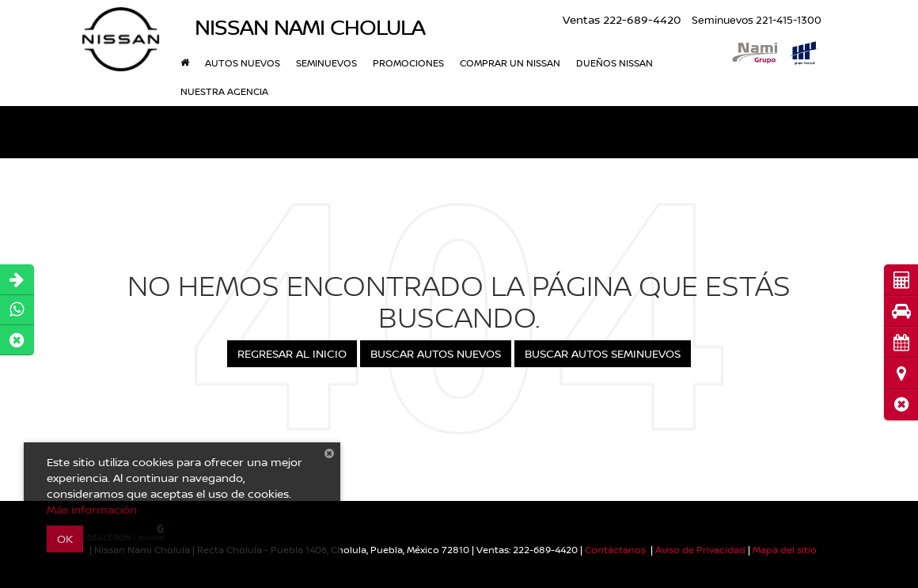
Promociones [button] (408, 63)
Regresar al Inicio (292, 353)
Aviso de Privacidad (700, 550)
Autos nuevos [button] (243, 63)
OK (65, 539)
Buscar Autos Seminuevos (603, 353)
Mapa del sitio (785, 550)
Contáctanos (615, 550)
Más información (92, 509)
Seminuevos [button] (326, 63)
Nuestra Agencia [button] (224, 91)
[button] (901, 405)
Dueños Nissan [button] (615, 63)
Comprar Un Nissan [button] (510, 63)
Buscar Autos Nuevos (436, 353)
